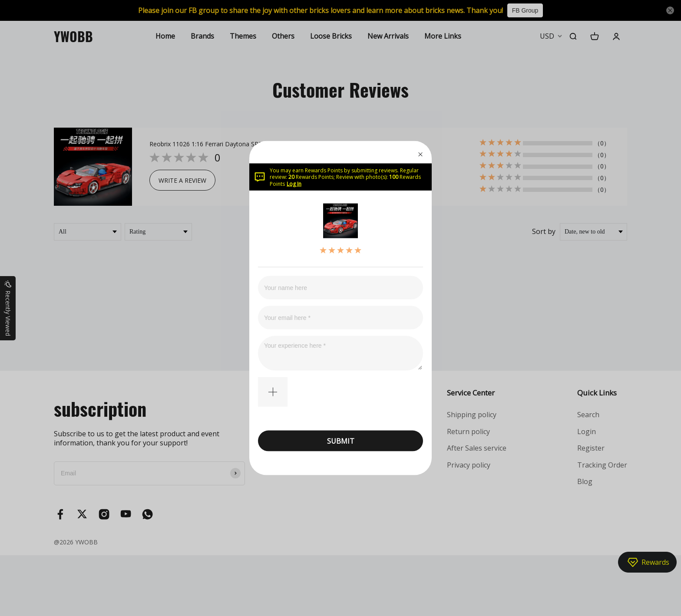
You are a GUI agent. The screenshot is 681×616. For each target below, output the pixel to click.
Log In (294, 183)
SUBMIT (341, 441)
